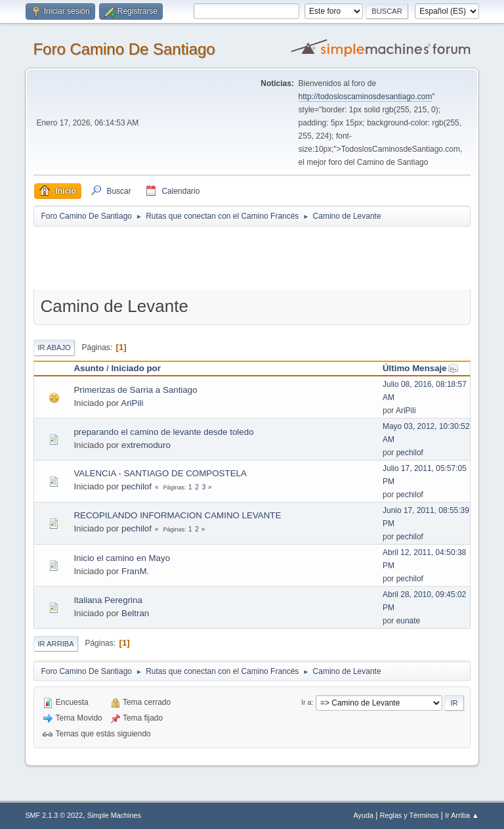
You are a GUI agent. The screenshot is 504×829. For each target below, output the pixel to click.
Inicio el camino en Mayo (122, 558)
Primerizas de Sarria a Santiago (135, 390)
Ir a (306, 702)
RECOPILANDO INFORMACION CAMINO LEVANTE (177, 515)
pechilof (410, 453)
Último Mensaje (421, 368)
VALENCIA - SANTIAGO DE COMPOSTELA (160, 473)
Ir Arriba (55, 644)
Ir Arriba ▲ (462, 815)
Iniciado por (136, 368)
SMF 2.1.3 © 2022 (54, 815)
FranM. (135, 571)
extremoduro (146, 445)
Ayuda (364, 815)
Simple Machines (114, 815)
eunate (409, 621)
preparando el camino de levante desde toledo (163, 432)
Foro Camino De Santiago (124, 49)
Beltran (135, 613)
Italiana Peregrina (108, 600)
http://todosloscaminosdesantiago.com (366, 97)
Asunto (89, 368)
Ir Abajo (54, 347)
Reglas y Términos (409, 815)
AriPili (132, 403)
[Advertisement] (264, 258)
